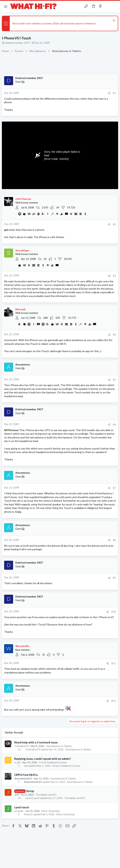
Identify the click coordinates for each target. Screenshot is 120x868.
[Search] (115, 6)
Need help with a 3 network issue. (36, 742)
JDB (16, 795)
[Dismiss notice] (113, 21)
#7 (114, 488)
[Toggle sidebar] (108, 6)
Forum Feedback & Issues (53, 762)
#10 (114, 612)
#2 (114, 224)
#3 (114, 276)
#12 (114, 701)
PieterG (28, 814)
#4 (114, 335)
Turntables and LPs (46, 795)
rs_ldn (17, 762)
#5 (114, 380)
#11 (114, 663)
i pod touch (22, 807)
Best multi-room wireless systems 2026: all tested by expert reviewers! (54, 23)
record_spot (32, 798)
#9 (114, 578)
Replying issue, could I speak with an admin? (42, 759)
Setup (30, 791)
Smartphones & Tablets (59, 746)
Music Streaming (51, 811)
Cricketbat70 (22, 746)
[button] (6, 6)
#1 (114, 93)
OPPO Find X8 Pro (26, 775)
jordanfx (19, 811)
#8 (114, 540)
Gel (26, 766)
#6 (114, 425)
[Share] (109, 93)
